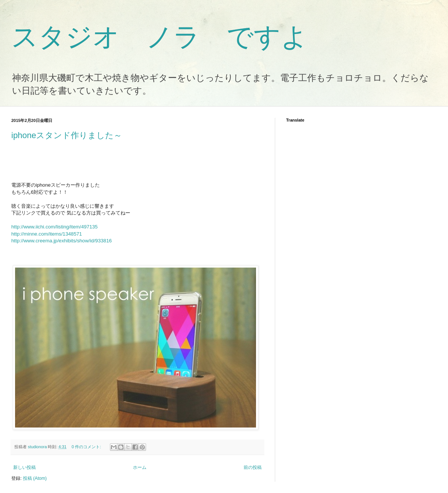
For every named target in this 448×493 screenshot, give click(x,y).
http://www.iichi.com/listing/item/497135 (54, 227)
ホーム (140, 467)
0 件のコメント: (87, 447)
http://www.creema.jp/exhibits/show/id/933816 (62, 241)
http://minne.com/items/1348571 (47, 234)
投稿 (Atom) (35, 478)
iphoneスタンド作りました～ (67, 135)
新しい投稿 (24, 467)
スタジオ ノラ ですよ (160, 37)
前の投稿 (253, 467)
